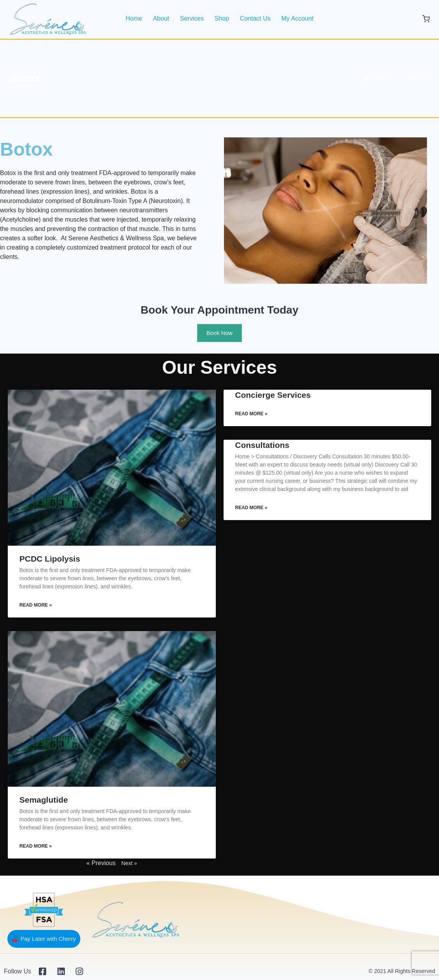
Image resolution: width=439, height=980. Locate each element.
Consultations (262, 446)
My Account (298, 18)
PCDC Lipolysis (50, 559)
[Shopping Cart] (426, 19)
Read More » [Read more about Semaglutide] (36, 848)
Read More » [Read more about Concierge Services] (251, 415)
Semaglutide (44, 801)
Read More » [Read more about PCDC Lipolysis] (36, 606)
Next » (129, 865)
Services (192, 18)
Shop (222, 18)
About (161, 18)
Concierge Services (273, 396)
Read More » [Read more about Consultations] (251, 509)
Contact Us (255, 18)
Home (134, 18)
